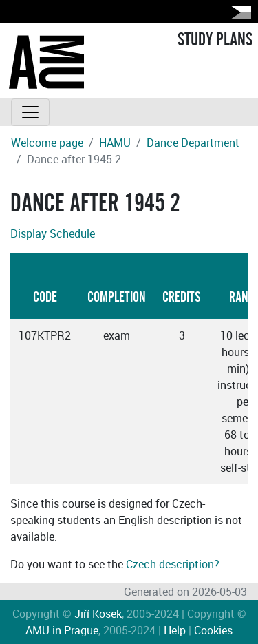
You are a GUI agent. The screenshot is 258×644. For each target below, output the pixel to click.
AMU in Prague (62, 630)
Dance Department (193, 143)
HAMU (115, 143)
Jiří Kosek (98, 614)
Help (175, 630)
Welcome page (47, 143)
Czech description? (173, 564)
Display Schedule (53, 233)
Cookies (213, 630)
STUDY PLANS (215, 40)
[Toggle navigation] (30, 112)
